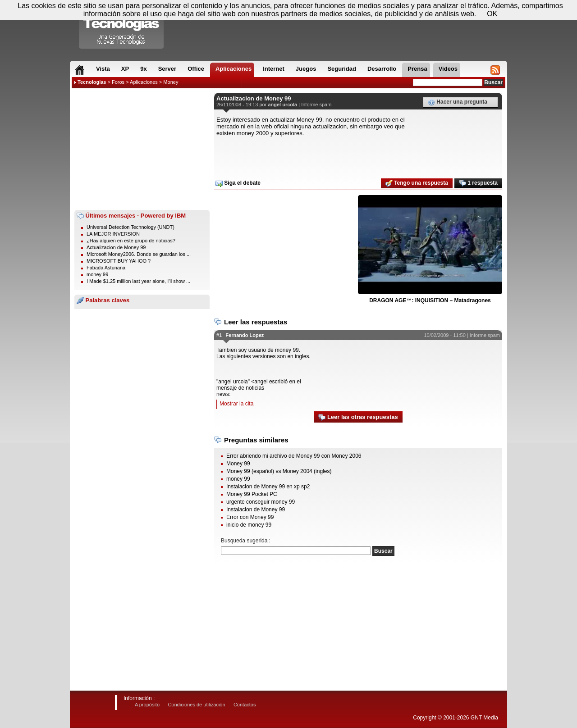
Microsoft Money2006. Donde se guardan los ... (139, 254)
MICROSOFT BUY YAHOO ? (119, 261)
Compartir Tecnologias (122, 27)
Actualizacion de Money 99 (116, 247)
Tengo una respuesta (417, 183)
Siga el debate (238, 183)
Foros (118, 82)
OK (492, 14)
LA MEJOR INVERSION (113, 234)
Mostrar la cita (236, 404)
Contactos (245, 705)
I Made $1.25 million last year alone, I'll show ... (138, 281)
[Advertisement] (142, 149)
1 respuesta (478, 183)
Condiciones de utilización (196, 705)
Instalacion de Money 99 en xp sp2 (268, 487)
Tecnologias (92, 82)
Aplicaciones (144, 82)
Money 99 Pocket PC (252, 494)
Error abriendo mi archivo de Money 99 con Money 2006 (294, 456)
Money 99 (238, 464)
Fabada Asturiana (106, 268)
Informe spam (316, 105)
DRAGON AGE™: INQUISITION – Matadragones (430, 300)
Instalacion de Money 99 (256, 510)
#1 (219, 335)
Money (171, 82)
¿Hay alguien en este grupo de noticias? (131, 241)
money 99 (97, 274)
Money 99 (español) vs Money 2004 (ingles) (279, 471)
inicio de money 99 (249, 525)
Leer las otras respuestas (358, 417)
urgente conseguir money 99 (261, 502)
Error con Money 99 (250, 517)
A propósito (147, 705)
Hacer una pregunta (458, 102)
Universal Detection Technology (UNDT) (131, 227)
